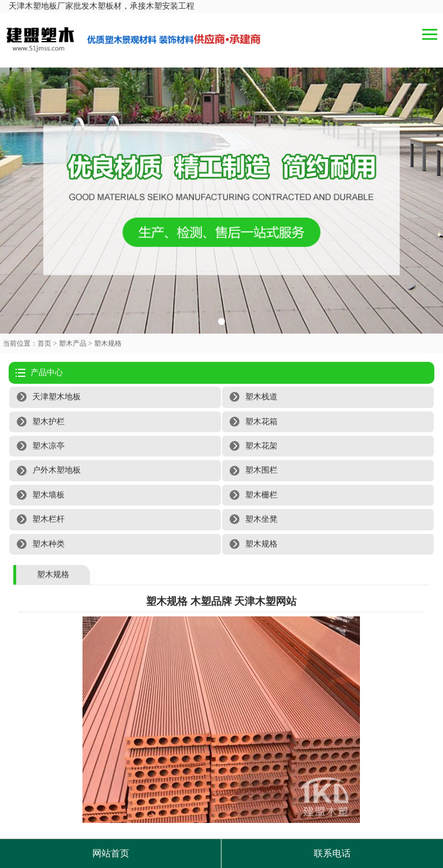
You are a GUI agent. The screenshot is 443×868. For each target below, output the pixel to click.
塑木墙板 (48, 495)
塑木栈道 (261, 397)
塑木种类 (48, 544)
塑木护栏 (48, 422)
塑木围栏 (261, 470)
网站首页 (111, 853)
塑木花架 (261, 446)
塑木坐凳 (261, 519)
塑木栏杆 (48, 519)
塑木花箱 (261, 422)
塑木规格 (108, 343)
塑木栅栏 (261, 495)
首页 (44, 343)
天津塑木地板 (57, 397)
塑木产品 (73, 343)
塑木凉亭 (48, 446)
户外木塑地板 (57, 470)
